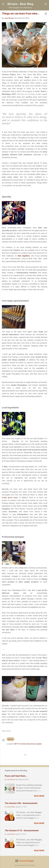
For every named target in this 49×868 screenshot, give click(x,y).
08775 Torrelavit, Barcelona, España (28, 744)
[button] (46, 14)
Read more (39, 796)
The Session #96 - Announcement (21, 803)
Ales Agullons (24, 256)
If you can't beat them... (16, 776)
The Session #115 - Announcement (22, 830)
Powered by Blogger (25, 861)
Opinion (10, 739)
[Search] (46, 4)
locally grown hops (10, 498)
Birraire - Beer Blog (20, 4)
